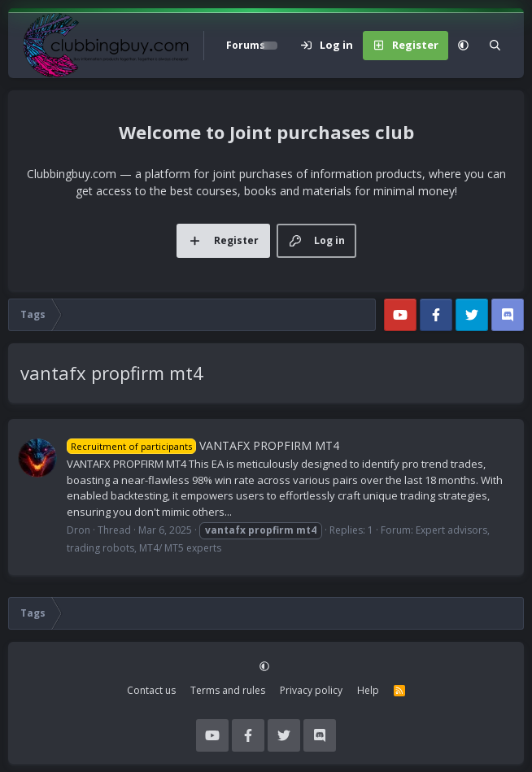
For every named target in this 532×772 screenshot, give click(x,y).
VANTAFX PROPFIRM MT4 (203, 445)
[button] (463, 46)
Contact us (151, 690)
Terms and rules (228, 690)
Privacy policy (311, 690)
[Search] (495, 46)
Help (368, 690)
